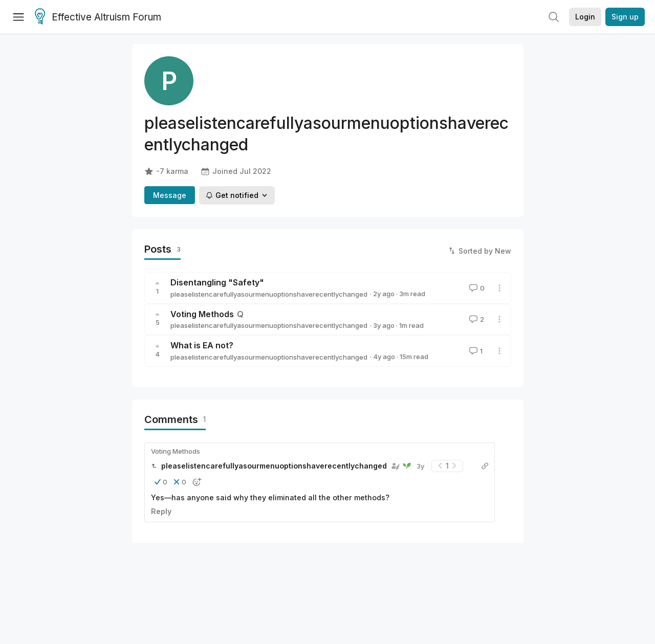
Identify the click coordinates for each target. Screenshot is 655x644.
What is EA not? (202, 345)
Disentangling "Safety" (217, 282)
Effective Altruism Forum (98, 17)
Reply (161, 511)
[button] (161, 482)
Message (170, 195)
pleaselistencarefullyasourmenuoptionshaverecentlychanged (269, 294)
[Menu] (18, 17)
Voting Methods (202, 314)
